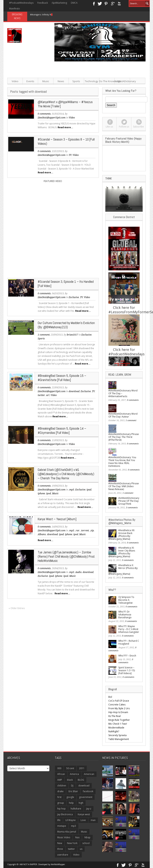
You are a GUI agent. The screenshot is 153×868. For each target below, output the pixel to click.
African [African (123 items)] (61, 774)
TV (70, 155)
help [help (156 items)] (71, 803)
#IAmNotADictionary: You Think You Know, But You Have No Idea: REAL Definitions (122, 462)
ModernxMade (116, 728)
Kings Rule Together (119, 720)
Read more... (65, 127)
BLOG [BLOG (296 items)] (81, 780)
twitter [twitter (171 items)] (71, 849)
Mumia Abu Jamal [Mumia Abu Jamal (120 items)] (67, 832)
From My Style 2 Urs (119, 708)
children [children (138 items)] (62, 786)
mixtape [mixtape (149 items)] (62, 826)
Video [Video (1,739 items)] (76, 855)
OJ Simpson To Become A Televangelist (126, 600)
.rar (77, 531)
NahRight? (114, 731)
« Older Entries (17, 608)
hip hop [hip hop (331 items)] (61, 809)
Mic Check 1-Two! (118, 724)
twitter (41, 395)
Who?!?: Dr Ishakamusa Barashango (125, 615)
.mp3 (71, 490)
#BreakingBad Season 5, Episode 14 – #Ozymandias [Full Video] (62, 431)
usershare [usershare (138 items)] (63, 855)
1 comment (44, 335)
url (48, 395)
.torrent (85, 531)
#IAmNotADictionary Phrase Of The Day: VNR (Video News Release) (124, 486)
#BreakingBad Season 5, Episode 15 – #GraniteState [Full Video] (62, 378)
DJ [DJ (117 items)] (72, 786)
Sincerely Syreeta (117, 735)
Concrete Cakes (117, 705)
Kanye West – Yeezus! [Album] (57, 519)
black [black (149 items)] (70, 780)
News (61, 81)
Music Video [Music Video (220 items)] (64, 837)
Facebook (94, 3)
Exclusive (74, 297)
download (74, 391)
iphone (41, 494)
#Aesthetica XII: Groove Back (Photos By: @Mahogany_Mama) (122, 535)
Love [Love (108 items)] (83, 820)
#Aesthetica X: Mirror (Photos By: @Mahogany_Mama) (123, 570)
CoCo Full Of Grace (119, 701)
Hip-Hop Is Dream (118, 712)
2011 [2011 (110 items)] (82, 768)
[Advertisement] (100, 88)
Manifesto (15, 9)
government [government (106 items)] (86, 797)
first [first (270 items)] (59, 797)
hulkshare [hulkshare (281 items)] (76, 809)
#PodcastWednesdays (21, 3)
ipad (89, 490)
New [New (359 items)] (60, 843)
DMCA (74, 3)
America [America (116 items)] (74, 774)
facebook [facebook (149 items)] (88, 791)
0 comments (44, 114)
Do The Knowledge (107, 81)
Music (46, 81)
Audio (78, 572)
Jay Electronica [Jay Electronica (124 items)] (65, 814)
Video (15, 81)
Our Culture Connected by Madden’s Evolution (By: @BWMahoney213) (66, 325)
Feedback (43, 3)
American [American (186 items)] (89, 774)
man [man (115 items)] (93, 820)
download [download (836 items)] (84, 786)
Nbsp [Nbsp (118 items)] (87, 837)
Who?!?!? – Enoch (127, 656)
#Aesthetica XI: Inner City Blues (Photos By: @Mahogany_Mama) (122, 552)
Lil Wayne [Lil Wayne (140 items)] (71, 820)
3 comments (132, 508)
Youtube (119, 3)
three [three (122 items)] (60, 849)
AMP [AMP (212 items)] (60, 780)
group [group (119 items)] (61, 803)
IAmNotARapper (58, 864)
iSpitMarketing (59, 3)
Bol (110, 697)
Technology (92, 81)
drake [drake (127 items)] (60, 791)
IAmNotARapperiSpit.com (52, 118)
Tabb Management (119, 739)
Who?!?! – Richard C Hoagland (129, 642)
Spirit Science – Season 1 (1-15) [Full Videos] (127, 670)
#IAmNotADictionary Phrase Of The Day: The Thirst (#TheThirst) (124, 437)
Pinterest (106, 3)
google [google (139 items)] (70, 797)
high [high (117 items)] (81, 803)
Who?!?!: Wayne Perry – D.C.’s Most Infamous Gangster (129, 629)
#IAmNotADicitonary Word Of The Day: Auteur (123, 415)
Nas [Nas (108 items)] (77, 837)
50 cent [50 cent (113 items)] (70, 768)
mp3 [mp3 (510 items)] (74, 826)
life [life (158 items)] (59, 820)
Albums (42, 534)
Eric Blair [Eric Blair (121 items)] (73, 791)
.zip (92, 531)
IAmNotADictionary (122, 81)
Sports (76, 81)
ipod (49, 494)
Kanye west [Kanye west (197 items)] (84, 814)
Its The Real (115, 716)
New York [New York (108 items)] (72, 843)
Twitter (100, 3)
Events (30, 81)
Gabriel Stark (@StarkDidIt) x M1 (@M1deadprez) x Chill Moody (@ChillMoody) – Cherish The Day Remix (66, 474)
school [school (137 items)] (86, 843)
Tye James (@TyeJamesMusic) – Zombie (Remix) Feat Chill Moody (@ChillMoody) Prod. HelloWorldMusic (66, 556)
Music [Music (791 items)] (84, 832)
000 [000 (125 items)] (59, 768)
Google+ (113, 3)
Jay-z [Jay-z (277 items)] (89, 809)
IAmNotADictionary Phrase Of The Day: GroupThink (129, 501)
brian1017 (72, 335)
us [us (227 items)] (81, 849)
